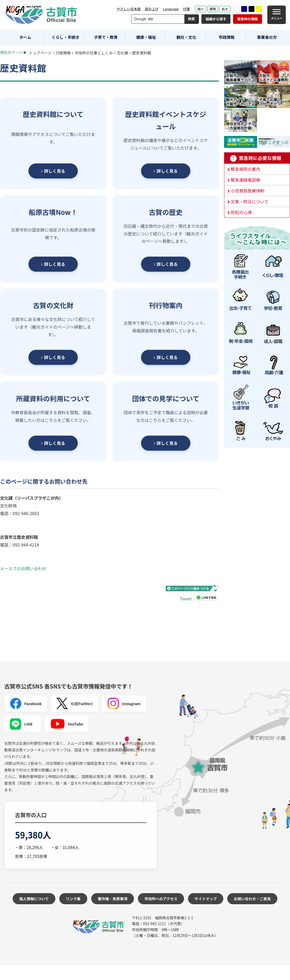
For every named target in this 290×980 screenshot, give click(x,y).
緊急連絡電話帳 (245, 180)
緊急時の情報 (248, 19)
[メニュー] (277, 15)
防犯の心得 (241, 212)
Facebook (26, 704)
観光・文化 (186, 37)
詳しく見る (53, 171)
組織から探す (216, 19)
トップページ (40, 53)
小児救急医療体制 (248, 191)
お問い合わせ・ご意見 (252, 899)
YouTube (67, 724)
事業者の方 (267, 37)
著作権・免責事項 (113, 899)
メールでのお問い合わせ (23, 568)
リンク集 (73, 899)
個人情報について (34, 899)
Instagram (124, 704)
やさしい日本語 (129, 9)
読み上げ (152, 9)
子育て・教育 (106, 37)
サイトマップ (206, 899)
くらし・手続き (66, 37)
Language (171, 9)
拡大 (225, 9)
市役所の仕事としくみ (94, 53)
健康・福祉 (146, 37)
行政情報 (63, 53)
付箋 (186, 9)
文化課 (122, 53)
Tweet (186, 598)
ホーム (25, 37)
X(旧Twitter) (74, 704)
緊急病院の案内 (245, 169)
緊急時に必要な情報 (257, 158)
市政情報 (226, 37)
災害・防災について (250, 201)
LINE (21, 724)
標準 (213, 9)
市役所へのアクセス (161, 899)
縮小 (201, 9)
